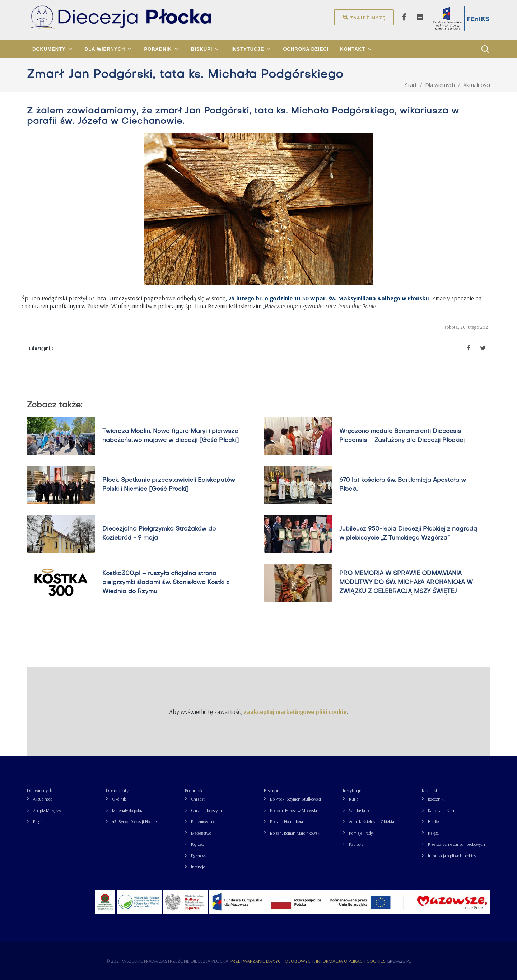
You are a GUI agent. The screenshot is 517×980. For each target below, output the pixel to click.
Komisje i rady (361, 833)
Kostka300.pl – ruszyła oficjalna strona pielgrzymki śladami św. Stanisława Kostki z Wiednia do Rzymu (166, 582)
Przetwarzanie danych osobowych (457, 844)
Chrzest (198, 799)
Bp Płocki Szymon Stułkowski (295, 799)
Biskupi (271, 790)
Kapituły (356, 844)
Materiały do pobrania (130, 810)
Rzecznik (436, 799)
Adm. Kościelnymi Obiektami (374, 822)
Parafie (433, 822)
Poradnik (194, 790)
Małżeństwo (201, 833)
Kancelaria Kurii (442, 810)
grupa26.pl (399, 961)
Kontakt (430, 790)
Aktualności (43, 799)
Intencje (198, 867)
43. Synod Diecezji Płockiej (135, 822)
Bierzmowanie (203, 822)
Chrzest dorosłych (206, 810)
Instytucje (352, 790)
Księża (433, 833)
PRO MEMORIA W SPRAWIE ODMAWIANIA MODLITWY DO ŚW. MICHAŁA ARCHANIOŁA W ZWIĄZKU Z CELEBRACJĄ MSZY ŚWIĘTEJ (406, 582)
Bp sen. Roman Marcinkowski (295, 833)
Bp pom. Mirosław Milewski (294, 810)
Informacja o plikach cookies (452, 856)
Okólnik (119, 799)
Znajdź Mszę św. (48, 810)
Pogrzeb (197, 844)
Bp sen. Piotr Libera (287, 822)
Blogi (37, 822)
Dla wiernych (40, 790)
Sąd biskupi (359, 810)
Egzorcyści (200, 856)
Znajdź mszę (364, 17)
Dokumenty (117, 790)
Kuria (354, 799)
